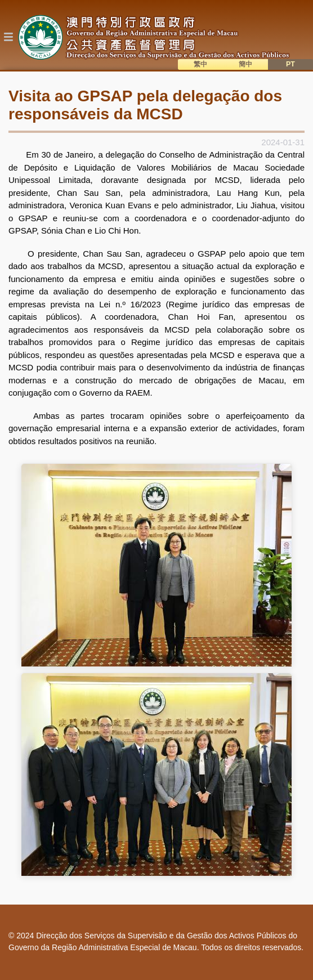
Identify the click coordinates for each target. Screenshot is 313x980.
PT (290, 64)
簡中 (245, 64)
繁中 (200, 64)
